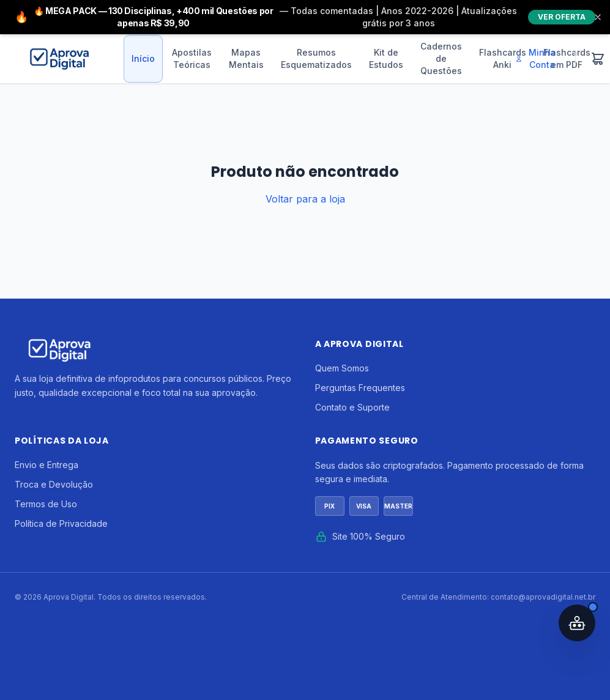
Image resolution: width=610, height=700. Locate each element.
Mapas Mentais (246, 58)
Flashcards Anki (503, 58)
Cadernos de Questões (441, 58)
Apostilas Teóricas (192, 58)
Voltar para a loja (305, 199)
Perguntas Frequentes (360, 388)
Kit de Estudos (386, 58)
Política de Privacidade (61, 523)
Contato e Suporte (352, 407)
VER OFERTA (562, 17)
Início (143, 58)
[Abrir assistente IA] (577, 623)
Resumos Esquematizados (316, 58)
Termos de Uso (46, 504)
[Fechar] (598, 17)
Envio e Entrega (46, 465)
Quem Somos (342, 368)
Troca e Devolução (54, 484)
